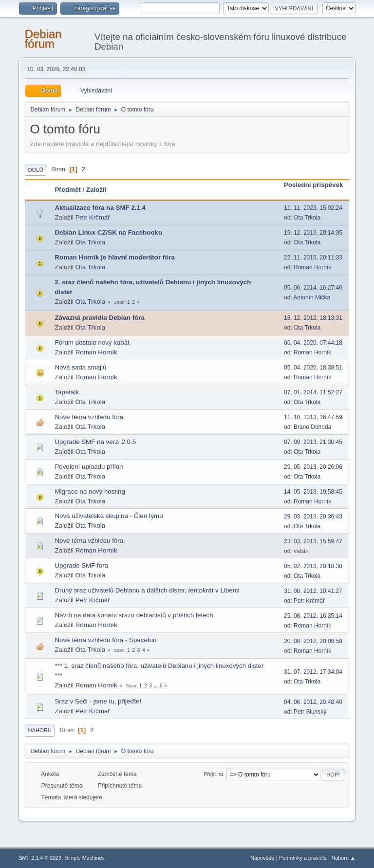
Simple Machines (85, 858)
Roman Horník (312, 267)
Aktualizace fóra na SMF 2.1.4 (100, 208)
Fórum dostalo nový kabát (92, 342)
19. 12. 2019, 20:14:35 (313, 233)
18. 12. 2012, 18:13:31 (313, 318)
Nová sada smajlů (80, 367)
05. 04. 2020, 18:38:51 (313, 368)
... (157, 686)
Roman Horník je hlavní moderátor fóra (115, 257)
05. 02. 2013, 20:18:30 (313, 566)
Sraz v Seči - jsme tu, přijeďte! (98, 701)
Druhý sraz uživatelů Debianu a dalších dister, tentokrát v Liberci (147, 590)
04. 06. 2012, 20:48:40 (313, 702)
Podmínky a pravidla (303, 858)
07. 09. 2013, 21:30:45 (313, 442)
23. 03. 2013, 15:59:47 (313, 541)
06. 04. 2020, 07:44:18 (313, 343)
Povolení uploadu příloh (89, 467)
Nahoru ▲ (344, 858)
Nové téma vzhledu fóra (89, 417)
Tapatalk (67, 392)
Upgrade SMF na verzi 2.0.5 (95, 442)
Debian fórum (43, 39)
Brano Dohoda (312, 427)
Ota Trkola (307, 218)
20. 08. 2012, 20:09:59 (313, 641)
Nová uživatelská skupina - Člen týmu (109, 516)
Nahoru (39, 730)
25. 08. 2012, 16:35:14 (313, 616)
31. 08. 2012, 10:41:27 (313, 591)
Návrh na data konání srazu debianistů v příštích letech (134, 615)
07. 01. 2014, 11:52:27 (313, 392)
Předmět (67, 190)
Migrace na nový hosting (90, 491)
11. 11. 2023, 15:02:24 (313, 208)
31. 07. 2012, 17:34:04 (313, 672)
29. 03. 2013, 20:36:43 (313, 517)
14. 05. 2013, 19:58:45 (313, 492)
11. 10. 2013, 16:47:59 (313, 417)
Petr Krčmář (93, 217)
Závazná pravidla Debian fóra (99, 318)
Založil (96, 190)
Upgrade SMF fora (81, 565)
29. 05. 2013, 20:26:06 (313, 467)
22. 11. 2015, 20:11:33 (313, 258)
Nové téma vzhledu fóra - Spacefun (105, 640)
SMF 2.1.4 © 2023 (40, 858)
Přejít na (213, 774)
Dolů (35, 170)
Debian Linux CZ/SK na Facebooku (108, 232)
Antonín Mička (312, 297)
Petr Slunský (310, 712)
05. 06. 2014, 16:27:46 (313, 288)
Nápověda (262, 858)
